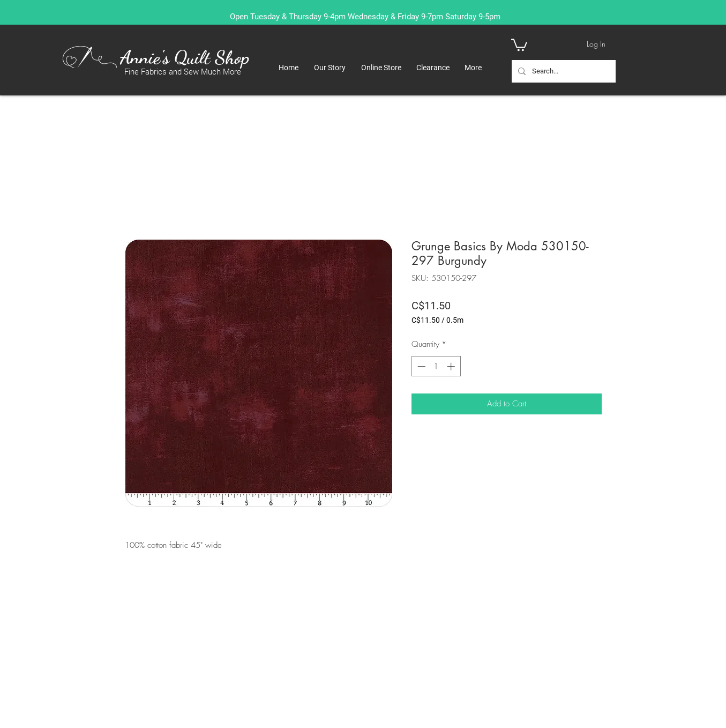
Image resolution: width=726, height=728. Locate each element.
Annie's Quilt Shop (185, 57)
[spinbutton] (436, 366)
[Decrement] (420, 366)
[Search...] (563, 71)
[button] (519, 44)
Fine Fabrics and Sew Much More (183, 72)
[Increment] (452, 366)
